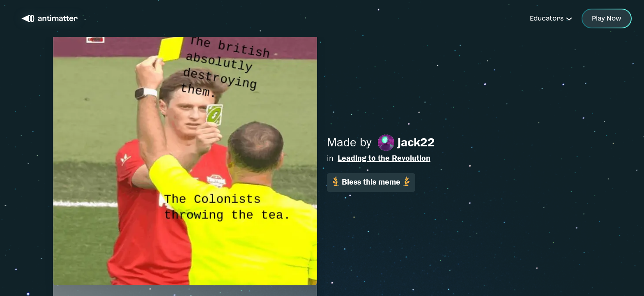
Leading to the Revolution (384, 158)
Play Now (607, 18)
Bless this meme (371, 182)
